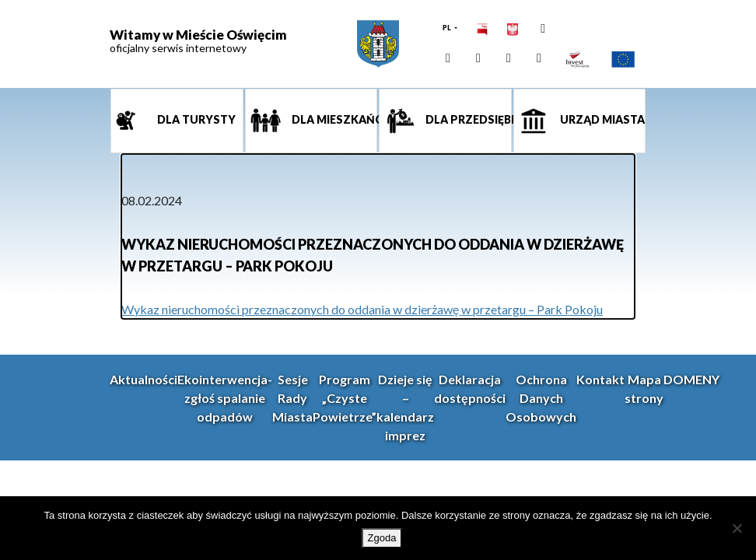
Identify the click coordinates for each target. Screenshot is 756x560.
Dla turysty (195, 119)
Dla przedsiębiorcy (467, 119)
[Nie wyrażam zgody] (737, 528)
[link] (378, 44)
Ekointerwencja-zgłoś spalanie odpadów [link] (225, 398)
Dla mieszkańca (334, 119)
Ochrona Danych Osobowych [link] (541, 398)
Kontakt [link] (600, 379)
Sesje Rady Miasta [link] (292, 398)
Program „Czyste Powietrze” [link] (345, 398)
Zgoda (382, 538)
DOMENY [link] (691, 379)
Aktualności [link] (143, 379)
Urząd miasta (601, 119)
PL (448, 28)
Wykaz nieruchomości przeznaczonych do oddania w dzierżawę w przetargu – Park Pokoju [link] (362, 309)
